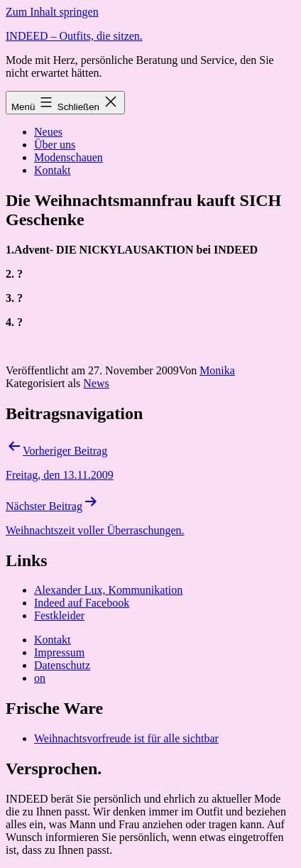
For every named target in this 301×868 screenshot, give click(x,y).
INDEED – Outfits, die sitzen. (74, 36)
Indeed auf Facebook (82, 603)
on (40, 678)
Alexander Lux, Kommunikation (108, 590)
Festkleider (59, 615)
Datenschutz (62, 665)
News (96, 383)
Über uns (55, 145)
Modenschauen (69, 157)
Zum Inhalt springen (52, 12)
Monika (217, 370)
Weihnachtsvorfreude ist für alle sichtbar (126, 738)
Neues (48, 132)
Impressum (59, 652)
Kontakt (53, 170)
